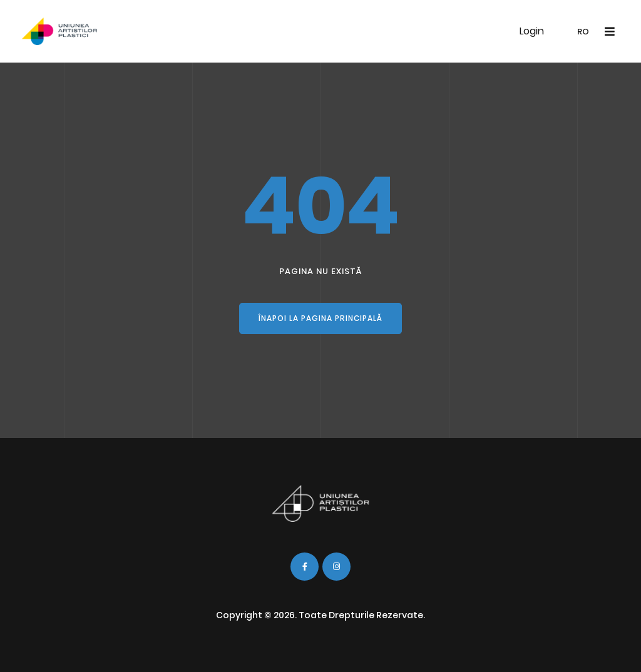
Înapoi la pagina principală (320, 318)
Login (532, 31)
